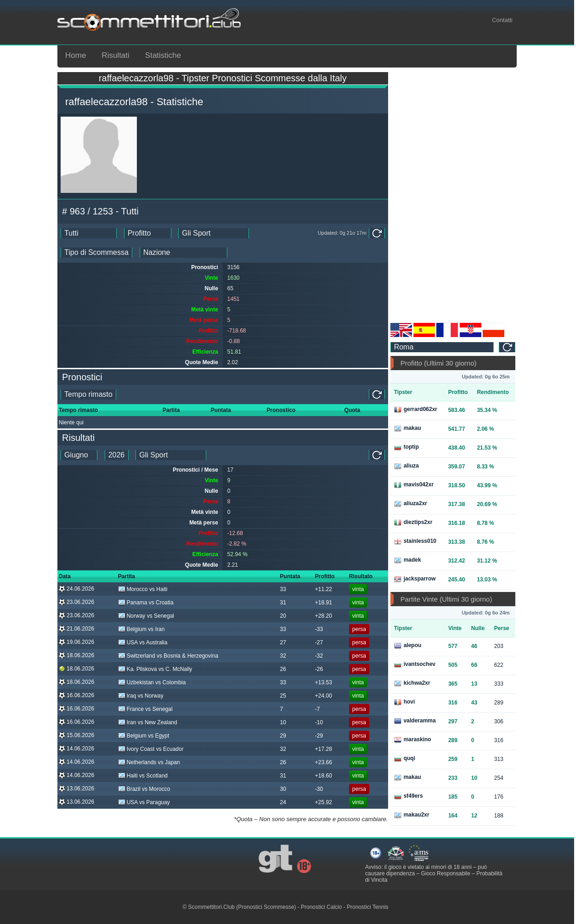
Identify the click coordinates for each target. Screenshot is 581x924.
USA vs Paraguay (144, 802)
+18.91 (324, 603)
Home (76, 55)
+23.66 (324, 762)
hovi (405, 702)
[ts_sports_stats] (214, 233)
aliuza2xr (411, 504)
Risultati (115, 55)
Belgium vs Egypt (144, 736)
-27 (319, 642)
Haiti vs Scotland (143, 776)
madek (408, 560)
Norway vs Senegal (146, 616)
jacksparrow (415, 579)
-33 (319, 629)
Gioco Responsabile (445, 873)
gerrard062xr (416, 410)
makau (408, 428)
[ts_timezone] (442, 347)
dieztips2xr (413, 523)
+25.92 (324, 802)
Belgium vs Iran (141, 629)
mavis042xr (414, 485)
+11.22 (324, 589)
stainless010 (415, 541)
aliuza (406, 466)
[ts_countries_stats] (183, 253)
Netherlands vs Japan (149, 762)
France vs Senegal (145, 709)
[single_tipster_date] (88, 394)
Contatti (502, 20)
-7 (318, 709)
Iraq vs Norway (141, 696)
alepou (408, 646)
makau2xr (412, 815)
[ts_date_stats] (89, 233)
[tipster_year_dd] (117, 455)
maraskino (413, 740)
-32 (319, 656)
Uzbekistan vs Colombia (152, 682)
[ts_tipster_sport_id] (171, 455)
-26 (319, 669)
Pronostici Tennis (368, 907)
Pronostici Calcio (321, 907)
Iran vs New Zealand (148, 722)
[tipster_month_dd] (79, 455)
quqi (405, 759)
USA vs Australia (143, 642)
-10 (319, 722)
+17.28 (324, 749)
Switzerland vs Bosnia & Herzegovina (168, 656)
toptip (406, 447)
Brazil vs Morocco (144, 789)
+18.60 (324, 776)
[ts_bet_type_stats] (96, 253)
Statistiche (163, 55)
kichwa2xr (412, 683)
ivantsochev (415, 665)
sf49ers (409, 796)
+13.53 (324, 682)
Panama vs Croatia (146, 603)
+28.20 (324, 616)
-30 (319, 789)
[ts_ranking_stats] (148, 233)
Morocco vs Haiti (143, 589)
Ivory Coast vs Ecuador (151, 749)
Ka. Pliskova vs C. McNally (155, 669)
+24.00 (324, 696)
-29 (319, 736)
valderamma (415, 721)
